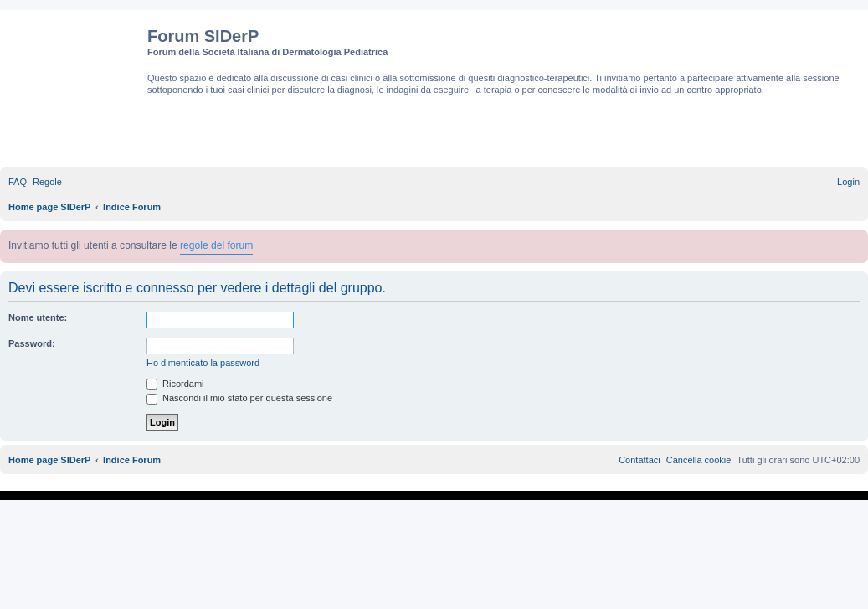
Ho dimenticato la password (203, 363)
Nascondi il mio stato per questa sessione (239, 398)
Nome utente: (38, 317)
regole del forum (216, 245)
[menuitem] (18, 182)
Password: (32, 343)
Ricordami (175, 384)
